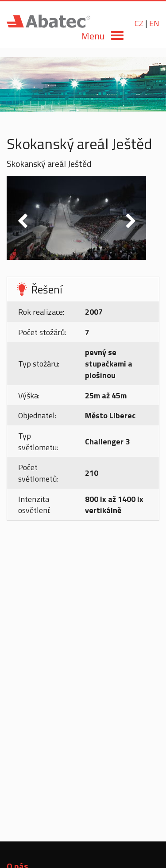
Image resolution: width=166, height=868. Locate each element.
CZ (139, 23)
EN (154, 23)
